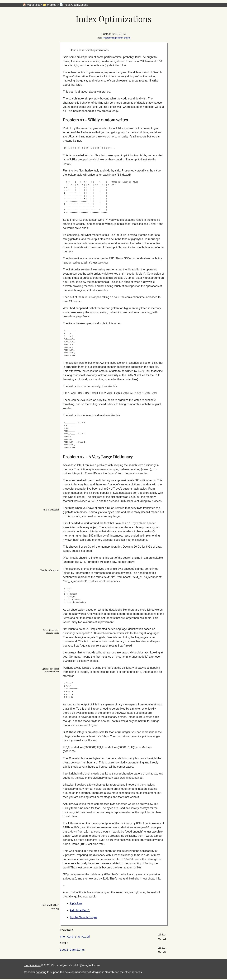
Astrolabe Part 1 (80, 910)
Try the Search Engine (84, 917)
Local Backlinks (72, 950)
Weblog (52, 5)
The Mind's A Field (75, 937)
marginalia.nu (32, 965)
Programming (109, 38)
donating (41, 972)
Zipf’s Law (76, 903)
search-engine (123, 38)
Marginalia (33, 5)
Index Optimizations (76, 5)
